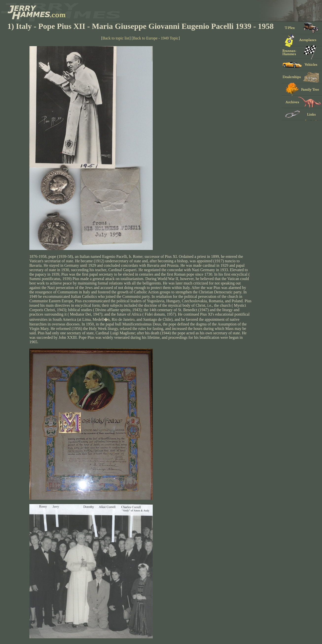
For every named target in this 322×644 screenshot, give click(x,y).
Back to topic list (116, 38)
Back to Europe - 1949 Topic (156, 38)
